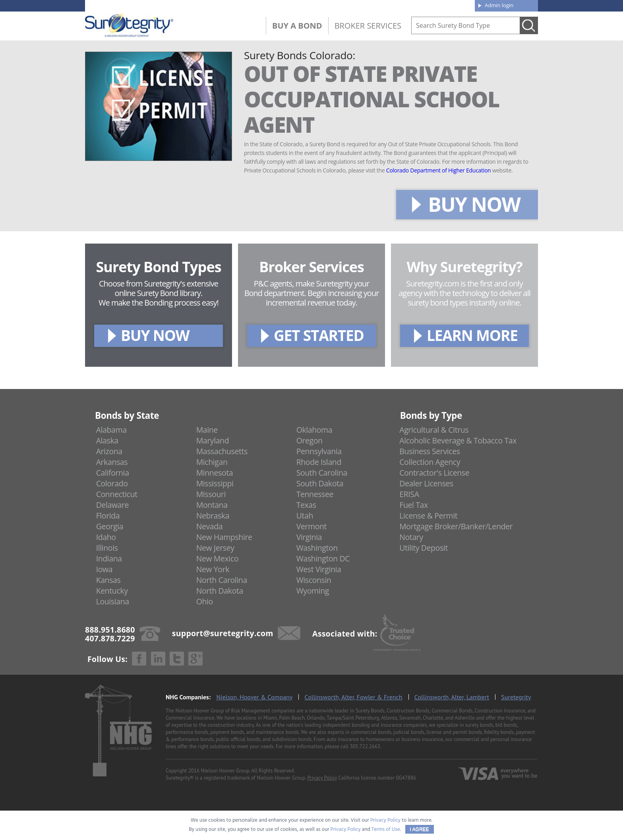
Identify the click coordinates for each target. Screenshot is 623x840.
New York (213, 569)
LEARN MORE (472, 335)
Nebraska (213, 516)
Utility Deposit (424, 548)
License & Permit (428, 516)
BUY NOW (474, 204)
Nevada (210, 526)
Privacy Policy (322, 778)
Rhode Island (319, 462)
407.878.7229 (204, 5)
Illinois (107, 548)
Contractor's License (434, 473)
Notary (411, 537)
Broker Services (368, 26)
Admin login (499, 5)
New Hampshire (224, 537)
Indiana (109, 558)
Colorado (112, 483)
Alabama (111, 430)
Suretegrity (516, 697)
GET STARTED (319, 335)
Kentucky (112, 591)
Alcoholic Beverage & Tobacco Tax (458, 440)
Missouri (211, 494)
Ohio (205, 601)
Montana (212, 505)
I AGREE (420, 829)
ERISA (409, 494)
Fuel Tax (414, 505)
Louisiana (113, 601)
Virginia (309, 537)
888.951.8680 (147, 5)
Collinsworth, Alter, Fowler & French (354, 697)
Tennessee (315, 494)
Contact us (450, 5)
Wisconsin (314, 580)
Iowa (104, 569)
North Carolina (222, 580)
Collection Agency (430, 462)
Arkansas (112, 462)
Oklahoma (314, 430)
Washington (317, 548)
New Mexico (218, 558)
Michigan (212, 462)
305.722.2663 (365, 746)
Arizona (109, 451)
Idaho (106, 537)
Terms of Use (386, 829)
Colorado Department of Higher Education (439, 170)
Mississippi (215, 483)
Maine (207, 430)
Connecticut (117, 494)
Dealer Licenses (426, 483)
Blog (396, 5)
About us (345, 5)
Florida (108, 516)
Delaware (113, 505)
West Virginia (319, 569)
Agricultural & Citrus (434, 430)
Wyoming (313, 591)
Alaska (107, 440)
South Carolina (322, 473)
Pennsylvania (319, 451)
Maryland (213, 440)
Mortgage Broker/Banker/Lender (456, 526)
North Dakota (220, 591)
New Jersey (215, 548)
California (113, 473)
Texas (306, 505)
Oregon (310, 440)
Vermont (311, 526)
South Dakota (320, 483)
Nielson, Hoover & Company (254, 697)
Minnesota (215, 473)
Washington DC (323, 558)
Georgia (110, 526)
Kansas (108, 580)
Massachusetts (222, 451)
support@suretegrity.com (223, 633)
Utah (305, 516)
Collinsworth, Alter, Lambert (452, 697)
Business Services (430, 451)
